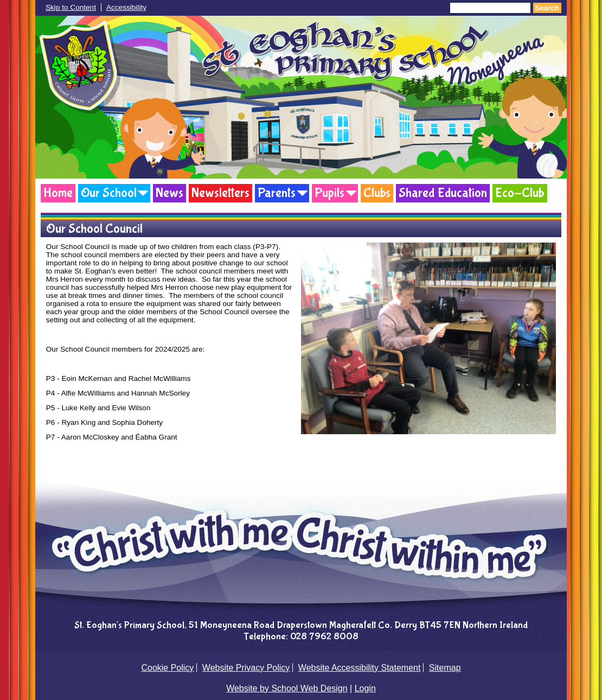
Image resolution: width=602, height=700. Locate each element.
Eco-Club (520, 193)
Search (547, 8)
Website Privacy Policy (246, 668)
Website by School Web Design (287, 688)
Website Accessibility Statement (360, 668)
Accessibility (126, 7)
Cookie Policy (167, 668)
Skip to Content (71, 7)
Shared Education (443, 193)
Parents (277, 193)
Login (365, 688)
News (169, 193)
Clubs (377, 193)
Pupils (329, 193)
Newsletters (220, 193)
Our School (109, 193)
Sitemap (445, 668)
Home (58, 193)
